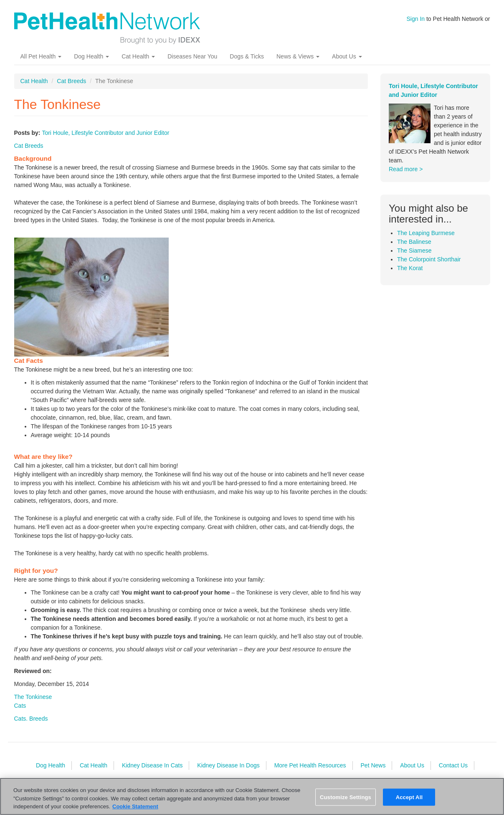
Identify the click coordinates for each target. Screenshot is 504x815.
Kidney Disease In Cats (152, 765)
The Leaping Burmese (426, 233)
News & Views (298, 56)
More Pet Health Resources (310, 765)
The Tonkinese (33, 697)
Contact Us (453, 765)
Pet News (373, 765)
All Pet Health (41, 56)
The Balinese (414, 242)
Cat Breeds (71, 81)
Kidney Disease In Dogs (228, 765)
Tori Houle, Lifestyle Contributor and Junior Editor (105, 133)
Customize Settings (346, 797)
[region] (252, 796)
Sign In (416, 19)
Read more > (406, 169)
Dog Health (91, 56)
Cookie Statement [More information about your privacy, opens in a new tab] (135, 806)
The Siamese (414, 251)
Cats (20, 706)
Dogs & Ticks (247, 56)
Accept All (409, 797)
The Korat (410, 268)
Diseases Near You (192, 56)
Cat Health (138, 56)
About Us (347, 56)
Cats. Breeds (31, 719)
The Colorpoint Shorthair (429, 259)
